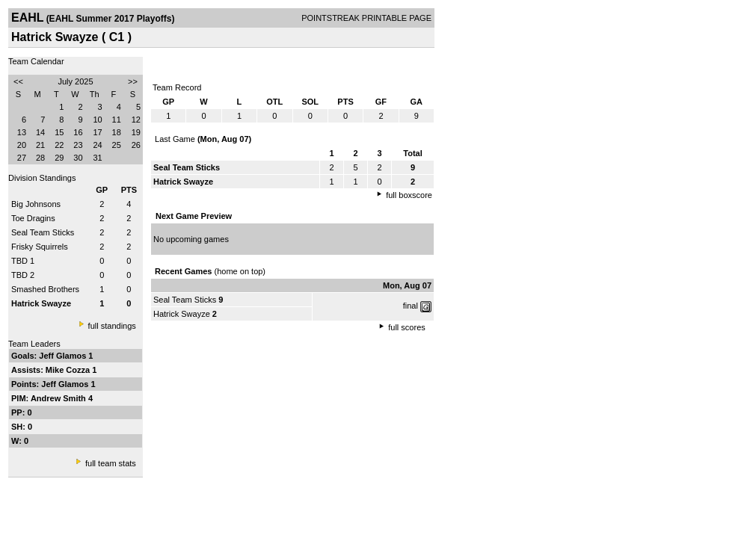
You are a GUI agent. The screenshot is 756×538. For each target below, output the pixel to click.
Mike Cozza (69, 370)
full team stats (111, 463)
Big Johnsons (36, 204)
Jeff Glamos (64, 356)
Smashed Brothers (45, 289)
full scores (407, 327)
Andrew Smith (59, 398)
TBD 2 (23, 275)
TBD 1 (23, 261)
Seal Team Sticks (43, 232)
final (411, 306)
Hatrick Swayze (182, 314)
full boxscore (409, 195)
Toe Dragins (33, 218)
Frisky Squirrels (40, 247)
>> (133, 81)
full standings (112, 326)
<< (18, 81)
